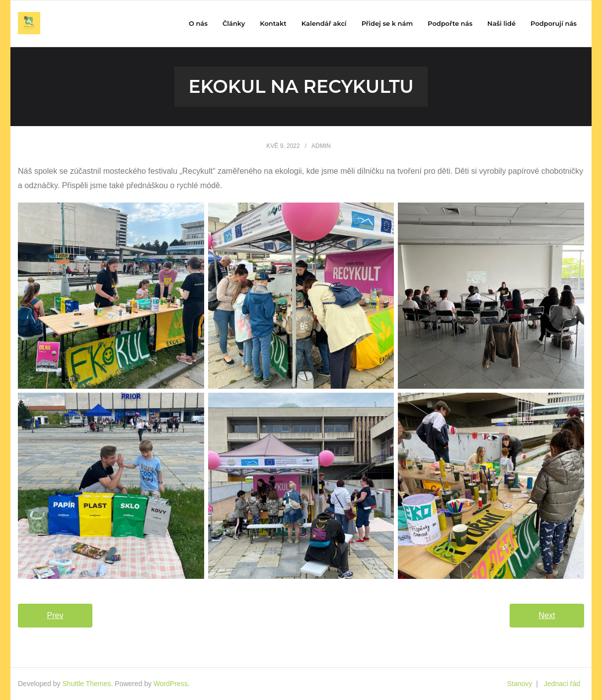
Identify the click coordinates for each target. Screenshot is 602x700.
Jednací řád (562, 684)
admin (321, 146)
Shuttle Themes (87, 684)
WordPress (171, 684)
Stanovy (520, 684)
